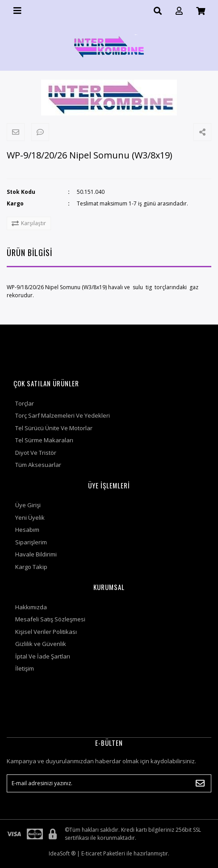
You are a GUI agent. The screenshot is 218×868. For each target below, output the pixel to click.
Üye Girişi (28, 505)
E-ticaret (92, 853)
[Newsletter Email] (109, 783)
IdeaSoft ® (62, 853)
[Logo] (109, 46)
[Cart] (201, 11)
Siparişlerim (31, 542)
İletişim (25, 668)
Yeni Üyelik (30, 517)
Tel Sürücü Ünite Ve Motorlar (54, 428)
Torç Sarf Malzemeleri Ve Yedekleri (63, 415)
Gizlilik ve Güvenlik (41, 644)
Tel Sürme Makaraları (44, 440)
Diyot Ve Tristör (36, 453)
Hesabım (27, 530)
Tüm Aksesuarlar (38, 465)
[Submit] (200, 783)
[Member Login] (179, 11)
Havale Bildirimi (36, 554)
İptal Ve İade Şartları (43, 656)
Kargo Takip (31, 567)
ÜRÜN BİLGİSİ (29, 252)
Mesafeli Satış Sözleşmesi (50, 619)
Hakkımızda (31, 607)
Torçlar (25, 403)
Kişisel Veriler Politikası (46, 632)
